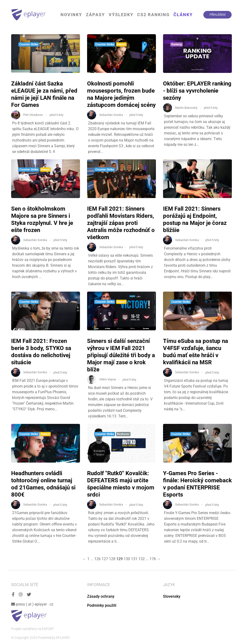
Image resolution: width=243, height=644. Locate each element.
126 (97, 559)
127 (105, 559)
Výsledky (121, 15)
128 (112, 559)
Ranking (177, 44)
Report (121, 44)
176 (153, 559)
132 (142, 559)
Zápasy (95, 15)
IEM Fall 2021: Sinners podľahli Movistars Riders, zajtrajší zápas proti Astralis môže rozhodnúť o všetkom (121, 223)
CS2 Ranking (153, 15)
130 (127, 559)
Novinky (71, 15)
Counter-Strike (29, 44)
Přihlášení (217, 15)
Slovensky (172, 596)
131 (134, 559)
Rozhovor (123, 434)
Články (183, 15)
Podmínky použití (102, 605)
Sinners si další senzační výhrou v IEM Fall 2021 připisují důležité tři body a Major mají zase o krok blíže (121, 355)
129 (119, 559)
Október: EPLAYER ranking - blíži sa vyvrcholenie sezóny (197, 91)
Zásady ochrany (101, 596)
